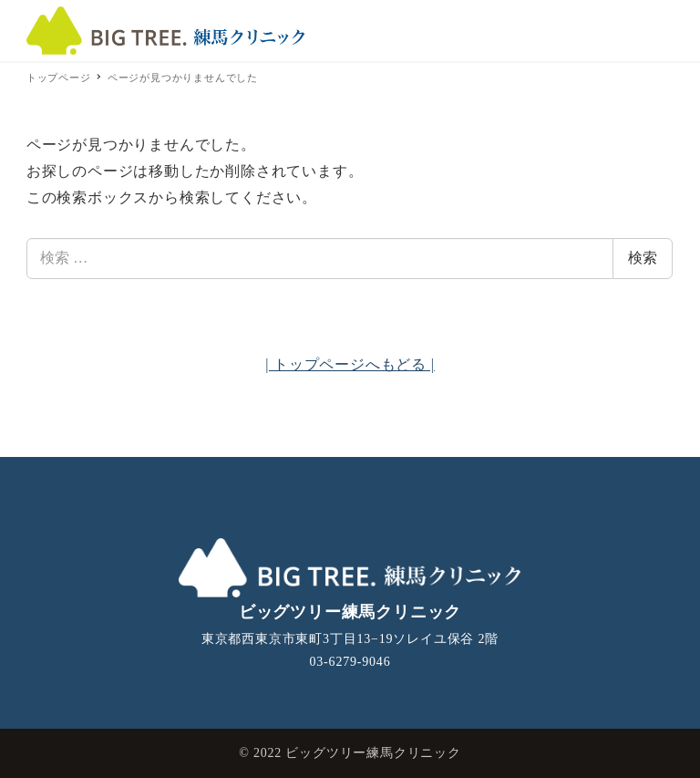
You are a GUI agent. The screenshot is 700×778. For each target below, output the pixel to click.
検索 (643, 258)
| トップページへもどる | (350, 364)
